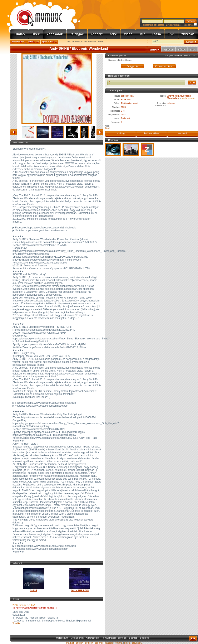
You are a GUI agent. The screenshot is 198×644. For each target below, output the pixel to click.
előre (100, 132)
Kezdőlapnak (33, 42)
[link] (107, 128)
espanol (99, 643)
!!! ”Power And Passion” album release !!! (35, 608)
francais (109, 643)
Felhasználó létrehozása (153, 25)
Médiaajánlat (77, 638)
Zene (113, 34)
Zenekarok (55, 34)
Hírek (36, 34)
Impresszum (62, 638)
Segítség (144, 638)
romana (118, 643)
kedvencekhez (152, 133)
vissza (14, 132)
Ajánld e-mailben (49, 42)
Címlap (19, 34)
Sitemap (133, 638)
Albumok (169, 50)
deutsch (89, 643)
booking (121, 133)
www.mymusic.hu (36, 14)
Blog (193, 50)
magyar (70, 643)
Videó (128, 34)
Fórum (157, 34)
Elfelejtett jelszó (173, 25)
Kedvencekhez (18, 42)
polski (127, 643)
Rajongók (77, 34)
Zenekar (154, 49)
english (80, 643)
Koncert (97, 34)
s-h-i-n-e (171, 103)
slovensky (137, 643)
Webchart (188, 34)
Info (142, 34)
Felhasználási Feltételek (114, 638)
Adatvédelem (93, 638)
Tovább (17, 624)
